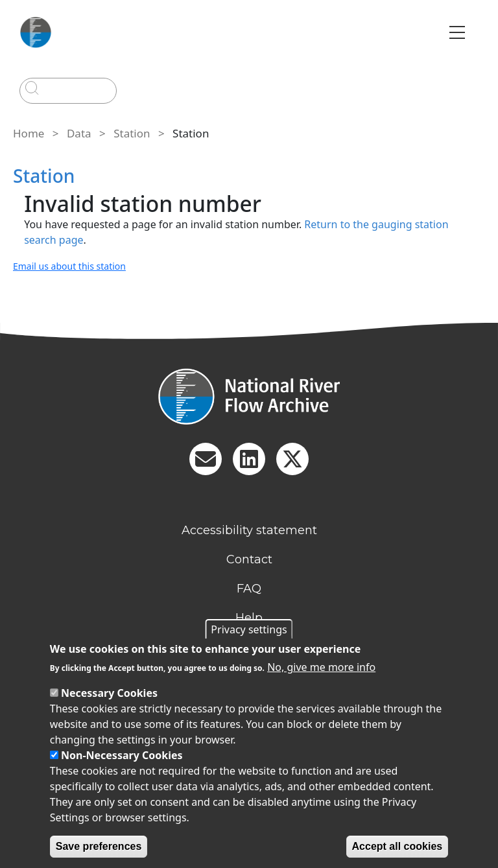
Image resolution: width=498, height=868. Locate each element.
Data (79, 133)
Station (132, 133)
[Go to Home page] (36, 32)
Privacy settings (249, 629)
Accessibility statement (249, 530)
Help (249, 618)
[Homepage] (249, 396)
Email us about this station (69, 266)
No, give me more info (321, 667)
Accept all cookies (397, 846)
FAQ (249, 589)
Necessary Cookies (109, 693)
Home (29, 133)
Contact (249, 559)
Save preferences (99, 846)
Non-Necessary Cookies (122, 755)
